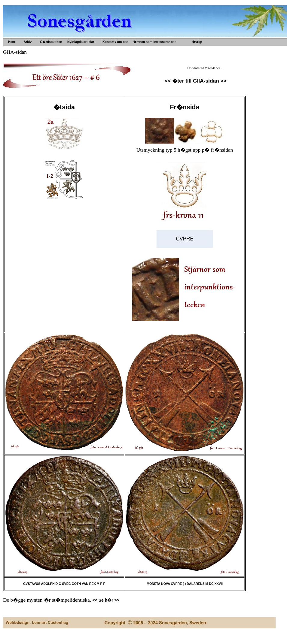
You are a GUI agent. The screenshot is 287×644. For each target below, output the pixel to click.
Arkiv (27, 42)
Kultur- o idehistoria (154, 75)
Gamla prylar (148, 61)
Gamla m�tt (148, 56)
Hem (11, 42)
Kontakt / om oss (114, 42)
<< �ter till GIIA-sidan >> (196, 81)
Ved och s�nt (149, 85)
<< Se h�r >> (106, 600)
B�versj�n (207, 56)
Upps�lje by (148, 51)
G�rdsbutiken (50, 42)
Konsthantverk (150, 80)
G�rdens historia (211, 51)
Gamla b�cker (150, 71)
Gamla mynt (148, 66)
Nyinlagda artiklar (80, 42)
